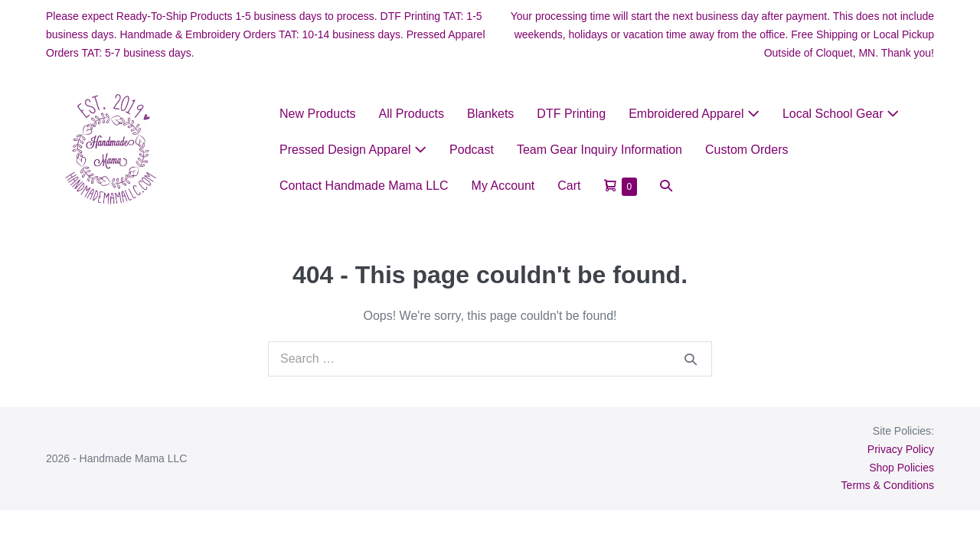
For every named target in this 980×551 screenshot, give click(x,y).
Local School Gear (841, 114)
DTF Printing (571, 114)
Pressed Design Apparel (353, 150)
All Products (412, 114)
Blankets (490, 114)
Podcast (472, 150)
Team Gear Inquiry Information (599, 150)
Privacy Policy (901, 449)
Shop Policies (902, 468)
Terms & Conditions (888, 485)
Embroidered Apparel (694, 114)
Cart (569, 186)
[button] (666, 186)
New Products (318, 114)
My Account (503, 186)
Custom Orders (746, 150)
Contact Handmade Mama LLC (364, 186)
